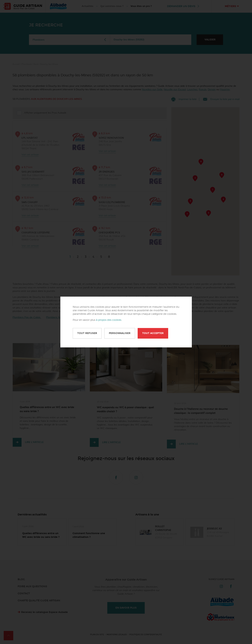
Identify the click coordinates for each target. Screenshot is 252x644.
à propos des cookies (109, 320)
